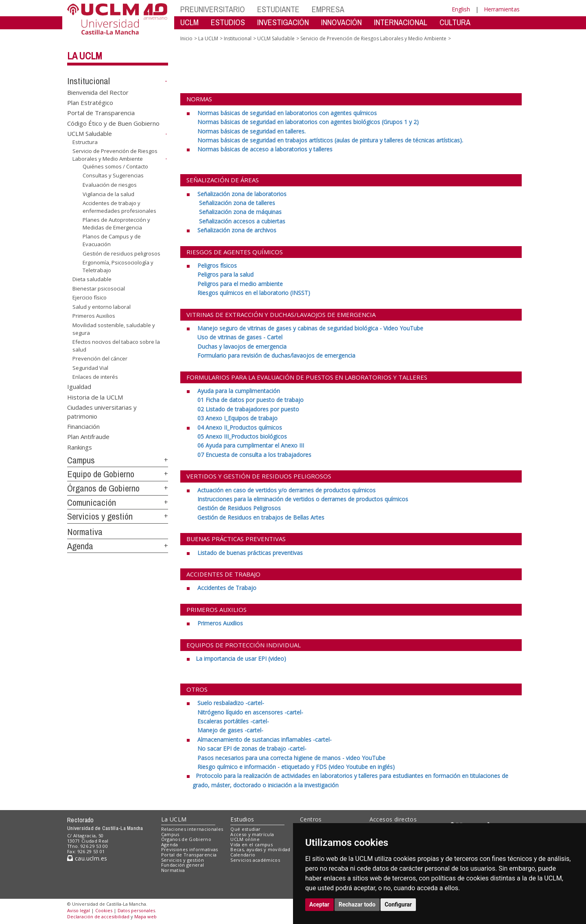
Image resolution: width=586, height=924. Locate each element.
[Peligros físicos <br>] (216, 265)
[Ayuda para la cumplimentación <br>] (238, 391)
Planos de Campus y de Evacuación (112, 240)
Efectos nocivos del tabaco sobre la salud (116, 346)
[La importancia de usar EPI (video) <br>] (241, 659)
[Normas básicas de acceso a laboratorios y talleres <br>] (264, 149)
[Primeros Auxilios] (219, 623)
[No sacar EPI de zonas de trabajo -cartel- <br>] (252, 748)
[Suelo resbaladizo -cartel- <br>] (230, 703)
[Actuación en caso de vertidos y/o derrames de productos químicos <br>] (286, 490)
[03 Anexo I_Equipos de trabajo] (237, 418)
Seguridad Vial (90, 368)
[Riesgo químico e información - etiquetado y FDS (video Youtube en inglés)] (296, 767)
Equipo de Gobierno (101, 474)
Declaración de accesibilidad (98, 916)
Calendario (243, 855)
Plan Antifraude (88, 437)
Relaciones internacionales (192, 829)
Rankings (80, 447)
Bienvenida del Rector (98, 92)
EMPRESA (328, 9)
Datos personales (136, 910)
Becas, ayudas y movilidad (260, 849)
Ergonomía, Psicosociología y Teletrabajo (118, 266)
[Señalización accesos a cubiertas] (241, 221)
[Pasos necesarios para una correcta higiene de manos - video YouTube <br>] (291, 758)
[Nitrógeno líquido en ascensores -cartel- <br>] (250, 712)
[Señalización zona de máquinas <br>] (239, 212)
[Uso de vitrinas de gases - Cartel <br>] (240, 337)
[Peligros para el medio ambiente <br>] (240, 284)
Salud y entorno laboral (102, 307)
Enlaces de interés (95, 377)
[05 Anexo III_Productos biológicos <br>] (242, 436)
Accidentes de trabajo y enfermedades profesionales (119, 207)
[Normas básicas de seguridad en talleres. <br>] (251, 131)
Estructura (85, 142)
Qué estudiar (245, 829)
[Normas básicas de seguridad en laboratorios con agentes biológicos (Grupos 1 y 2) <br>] (308, 122)
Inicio (186, 38)
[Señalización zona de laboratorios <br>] (241, 194)
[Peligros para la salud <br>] (225, 274)
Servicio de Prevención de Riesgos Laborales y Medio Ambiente (115, 155)
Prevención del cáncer (100, 358)
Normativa (85, 532)
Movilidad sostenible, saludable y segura (114, 329)
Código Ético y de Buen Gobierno (113, 123)
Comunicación (92, 502)
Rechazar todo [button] (357, 904)
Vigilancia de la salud (108, 194)
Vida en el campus (251, 844)
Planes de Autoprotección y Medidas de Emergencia (116, 224)
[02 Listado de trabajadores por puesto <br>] (248, 409)
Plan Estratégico (90, 103)
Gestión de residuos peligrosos (121, 253)
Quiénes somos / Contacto (115, 166)
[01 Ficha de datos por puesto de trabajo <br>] (250, 400)
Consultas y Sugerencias (113, 175)
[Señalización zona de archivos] (236, 230)
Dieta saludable (92, 279)
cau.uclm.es (87, 858)
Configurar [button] (398, 904)
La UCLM (85, 56)
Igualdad (79, 387)
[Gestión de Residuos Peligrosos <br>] (239, 508)
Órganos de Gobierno (103, 488)
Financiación (83, 426)
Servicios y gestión (100, 516)
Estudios (242, 819)
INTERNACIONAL (401, 22)
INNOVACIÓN (341, 22)
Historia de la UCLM (95, 397)
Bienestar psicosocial (99, 288)
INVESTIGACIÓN (283, 22)
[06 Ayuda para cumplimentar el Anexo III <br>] (251, 445)
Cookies (104, 910)
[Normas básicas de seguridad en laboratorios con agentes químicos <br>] (286, 113)
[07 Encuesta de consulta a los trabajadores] (254, 455)
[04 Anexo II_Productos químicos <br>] (239, 427)
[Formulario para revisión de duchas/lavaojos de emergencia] (276, 355)
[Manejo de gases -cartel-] (230, 730)
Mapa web (145, 916)
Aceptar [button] (319, 904)
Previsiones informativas (190, 849)
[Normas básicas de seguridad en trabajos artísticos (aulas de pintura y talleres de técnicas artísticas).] (330, 140)
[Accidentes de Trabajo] (226, 588)
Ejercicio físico (90, 297)
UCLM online (245, 839)
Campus (81, 460)
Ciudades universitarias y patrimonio (102, 412)
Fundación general (183, 865)
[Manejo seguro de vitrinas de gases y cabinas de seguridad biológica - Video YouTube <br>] (309, 328)
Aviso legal (79, 910)
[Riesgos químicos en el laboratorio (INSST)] (254, 293)
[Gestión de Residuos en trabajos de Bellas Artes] (261, 517)
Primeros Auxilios (94, 316)
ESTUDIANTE (278, 9)
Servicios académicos (255, 860)
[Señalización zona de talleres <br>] (236, 203)
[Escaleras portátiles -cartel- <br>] (233, 721)
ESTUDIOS (228, 22)
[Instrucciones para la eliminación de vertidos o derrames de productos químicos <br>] (303, 499)
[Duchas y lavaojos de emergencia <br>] (242, 346)
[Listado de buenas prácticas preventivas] (249, 553)
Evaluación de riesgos (110, 185)
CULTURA (455, 22)
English (461, 9)
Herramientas (502, 9)
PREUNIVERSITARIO (213, 9)
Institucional (89, 81)
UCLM (189, 22)
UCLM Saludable (90, 133)
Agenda (80, 546)
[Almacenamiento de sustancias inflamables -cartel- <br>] (264, 739)
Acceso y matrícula (252, 834)
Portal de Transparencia (101, 113)
